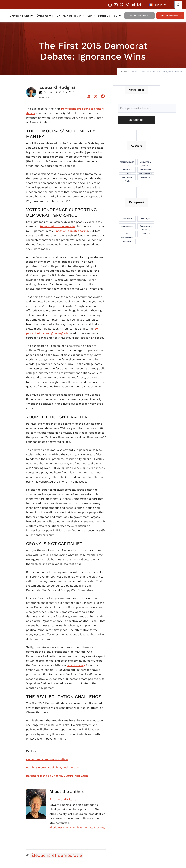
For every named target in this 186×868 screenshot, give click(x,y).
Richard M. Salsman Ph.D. (146, 171)
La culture (127, 241)
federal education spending (58, 226)
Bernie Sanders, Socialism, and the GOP (53, 768)
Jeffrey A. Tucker (127, 171)
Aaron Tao (146, 177)
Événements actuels (146, 227)
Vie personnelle (127, 235)
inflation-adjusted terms (72, 231)
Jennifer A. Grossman (146, 163)
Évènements (45, 16)
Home (124, 71)
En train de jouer (69, 16)
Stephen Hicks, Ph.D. (127, 163)
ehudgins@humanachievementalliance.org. (77, 827)
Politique (146, 219)
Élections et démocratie (57, 855)
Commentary (127, 219)
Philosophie (127, 226)
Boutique (104, 16)
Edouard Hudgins (63, 799)
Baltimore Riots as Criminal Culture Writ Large (57, 776)
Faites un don (170, 16)
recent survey (76, 665)
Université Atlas (20, 16)
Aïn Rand (146, 234)
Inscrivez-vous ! (140, 16)
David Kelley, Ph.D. (127, 178)
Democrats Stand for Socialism (47, 759)
